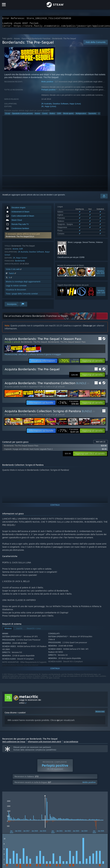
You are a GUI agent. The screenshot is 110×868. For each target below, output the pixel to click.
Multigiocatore (81, 115)
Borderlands (20, 262)
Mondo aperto (68, 115)
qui (58, 722)
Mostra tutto (100, 713)
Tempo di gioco (61, 806)
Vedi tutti (101, 443)
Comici (45, 115)
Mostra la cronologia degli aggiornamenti (23, 283)
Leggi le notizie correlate (16, 287)
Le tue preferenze (71, 743)
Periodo (49, 806)
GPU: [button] (72, 825)
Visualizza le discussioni (16, 291)
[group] (55, 823)
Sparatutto (92, 115)
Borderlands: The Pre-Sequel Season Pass (67, 344)
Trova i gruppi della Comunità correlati (22, 295)
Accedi (5, 197)
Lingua (36, 806)
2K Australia (46, 105)
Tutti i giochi (7, 40)
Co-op (8, 115)
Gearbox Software (61, 105)
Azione (17, 40)
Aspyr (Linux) (75, 105)
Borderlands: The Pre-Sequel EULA (20, 238)
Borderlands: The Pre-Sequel (34, 344)
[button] (28, 237)
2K (42, 108)
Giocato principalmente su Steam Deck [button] (18, 825)
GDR (59, 115)
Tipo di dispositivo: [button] (88, 825)
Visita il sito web (14, 271)
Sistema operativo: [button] (47, 825)
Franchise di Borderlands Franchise (36, 40)
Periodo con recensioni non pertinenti (95, 806)
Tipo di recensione (9, 806)
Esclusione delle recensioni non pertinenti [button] (48, 821)
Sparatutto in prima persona (22, 115)
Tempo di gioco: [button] (77, 821)
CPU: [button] (62, 825)
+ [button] (99, 115)
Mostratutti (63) (100, 267)
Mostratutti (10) (101, 287)
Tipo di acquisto (23, 806)
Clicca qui (88, 327)
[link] (69, 363)
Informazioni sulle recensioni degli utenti (44, 743)
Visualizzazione (77, 806)
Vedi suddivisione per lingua (14, 743)
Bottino (52, 115)
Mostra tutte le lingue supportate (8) (72, 229)
